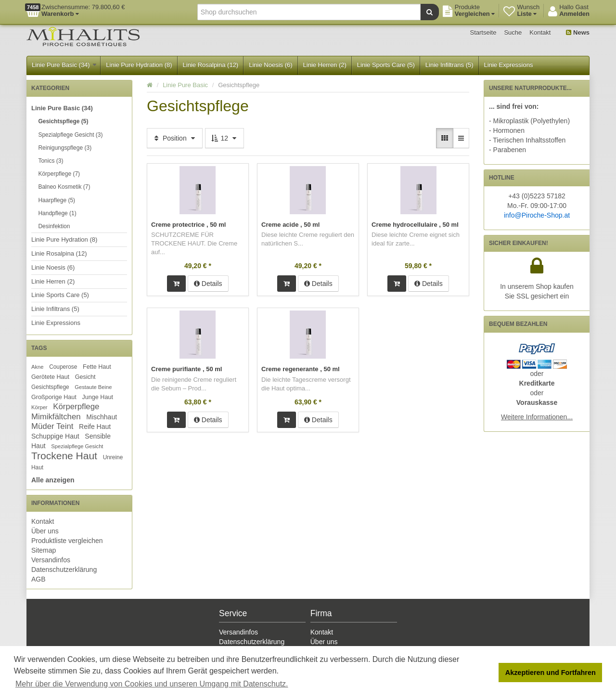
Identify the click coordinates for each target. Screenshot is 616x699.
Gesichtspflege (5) (63, 121)
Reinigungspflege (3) (65, 148)
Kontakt (540, 32)
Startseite (483, 32)
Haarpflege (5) (57, 200)
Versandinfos (51, 560)
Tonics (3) (51, 161)
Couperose (63, 367)
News (578, 32)
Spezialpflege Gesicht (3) (70, 135)
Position (175, 138)
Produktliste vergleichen (67, 541)
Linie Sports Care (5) (386, 65)
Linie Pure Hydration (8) (139, 65)
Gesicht (85, 377)
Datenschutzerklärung (64, 570)
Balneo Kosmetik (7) (64, 187)
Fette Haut (97, 367)
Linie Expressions (509, 65)
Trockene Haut (64, 456)
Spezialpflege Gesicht (77, 446)
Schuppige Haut (55, 436)
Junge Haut (97, 397)
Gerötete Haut (50, 377)
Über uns (45, 531)
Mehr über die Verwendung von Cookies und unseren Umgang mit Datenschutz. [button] (152, 684)
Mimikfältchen (56, 417)
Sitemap (44, 550)
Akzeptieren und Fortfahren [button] (551, 673)
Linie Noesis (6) (270, 65)
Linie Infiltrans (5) (449, 65)
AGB (38, 579)
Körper (39, 407)
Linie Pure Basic (185, 85)
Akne (38, 367)
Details (208, 284)
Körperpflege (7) (59, 174)
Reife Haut (95, 427)
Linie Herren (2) (325, 65)
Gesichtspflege (50, 387)
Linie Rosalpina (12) (211, 65)
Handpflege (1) (57, 213)
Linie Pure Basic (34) (64, 65)
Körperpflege (76, 407)
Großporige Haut (54, 397)
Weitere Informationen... (537, 417)
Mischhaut (102, 417)
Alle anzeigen (53, 480)
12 (225, 138)
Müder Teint (52, 426)
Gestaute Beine (93, 387)
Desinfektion (54, 226)
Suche (513, 32)
